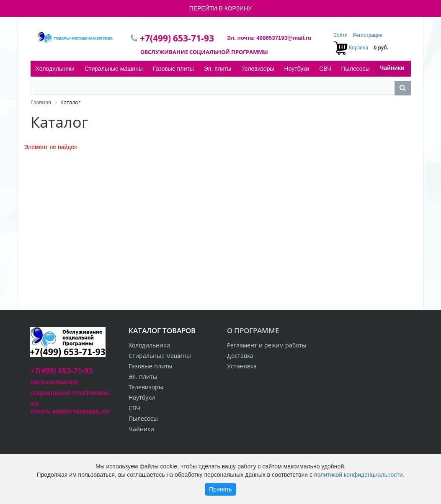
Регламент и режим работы (267, 345)
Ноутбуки (297, 69)
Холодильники (55, 69)
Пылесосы (356, 69)
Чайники (392, 68)
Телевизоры (258, 69)
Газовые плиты (173, 69)
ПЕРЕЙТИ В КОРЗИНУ (220, 8)
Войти (341, 35)
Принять (220, 489)
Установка (242, 366)
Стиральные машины (114, 69)
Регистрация (368, 35)
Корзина (358, 48)
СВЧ (325, 69)
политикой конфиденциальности (358, 475)
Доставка (240, 356)
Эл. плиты (218, 69)
